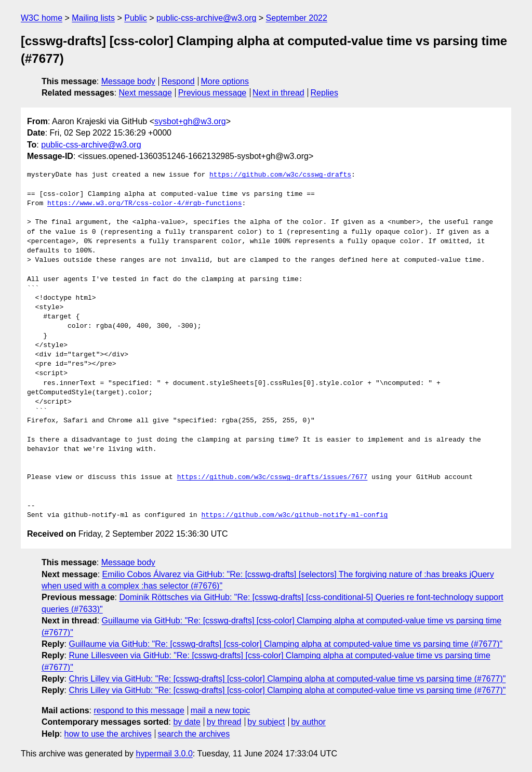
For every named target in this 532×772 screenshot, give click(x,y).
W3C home (42, 18)
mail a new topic (221, 710)
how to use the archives (108, 734)
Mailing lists (93, 18)
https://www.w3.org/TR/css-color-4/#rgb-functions (144, 204)
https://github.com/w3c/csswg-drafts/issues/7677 (272, 477)
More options (225, 81)
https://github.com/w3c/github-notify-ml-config (294, 515)
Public (136, 18)
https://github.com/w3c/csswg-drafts (280, 175)
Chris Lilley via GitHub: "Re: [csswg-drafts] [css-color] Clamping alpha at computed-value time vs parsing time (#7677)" (287, 679)
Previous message (212, 93)
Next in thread (278, 93)
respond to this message (139, 710)
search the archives (194, 734)
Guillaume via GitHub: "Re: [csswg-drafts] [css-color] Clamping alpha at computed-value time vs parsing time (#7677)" (285, 644)
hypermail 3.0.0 (164, 754)
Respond (178, 81)
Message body (128, 81)
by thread (224, 722)
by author (308, 722)
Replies (324, 93)
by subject (266, 722)
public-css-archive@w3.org (206, 18)
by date (187, 722)
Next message (145, 93)
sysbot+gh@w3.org (190, 121)
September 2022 (297, 18)
